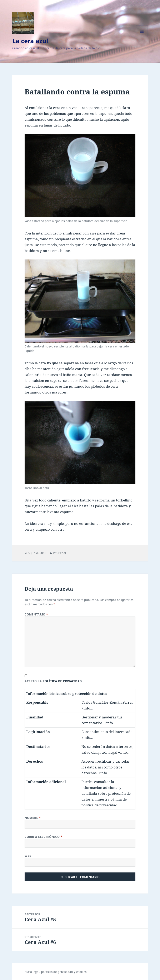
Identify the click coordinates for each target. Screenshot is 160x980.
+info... (87, 708)
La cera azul (30, 41)
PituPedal (59, 553)
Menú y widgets (142, 37)
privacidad (65, 972)
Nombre (33, 818)
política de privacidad (62, 681)
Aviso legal (32, 972)
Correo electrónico (43, 837)
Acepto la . (54, 681)
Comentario (36, 614)
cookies (81, 972)
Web (28, 856)
